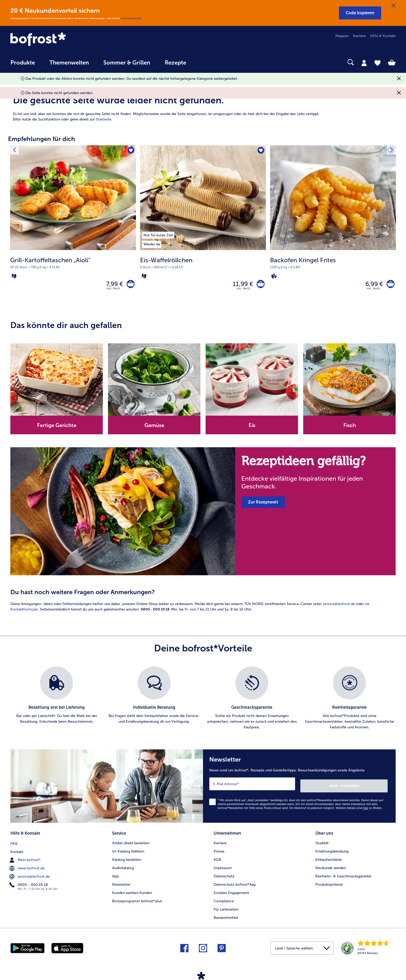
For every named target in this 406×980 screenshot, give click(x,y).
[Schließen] (394, 6)
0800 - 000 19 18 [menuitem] (29, 883)
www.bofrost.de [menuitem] (27, 867)
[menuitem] (23, 65)
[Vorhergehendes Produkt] (15, 151)
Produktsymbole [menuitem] (329, 883)
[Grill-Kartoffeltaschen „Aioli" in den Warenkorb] (130, 285)
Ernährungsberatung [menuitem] (332, 850)
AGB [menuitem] (217, 858)
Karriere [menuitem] (359, 36)
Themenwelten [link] (69, 63)
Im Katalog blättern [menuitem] (128, 850)
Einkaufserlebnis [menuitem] (329, 858)
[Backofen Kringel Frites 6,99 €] (333, 227)
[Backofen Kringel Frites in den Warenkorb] (390, 285)
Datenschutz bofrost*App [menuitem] (235, 883)
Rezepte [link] (175, 63)
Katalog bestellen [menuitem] (127, 858)
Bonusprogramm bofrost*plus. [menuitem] (137, 900)
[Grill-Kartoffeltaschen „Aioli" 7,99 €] (73, 227)
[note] (73, 268)
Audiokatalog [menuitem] (123, 867)
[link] (68, 40)
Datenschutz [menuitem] (224, 875)
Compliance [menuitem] (224, 900)
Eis (252, 427)
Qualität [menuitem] (322, 842)
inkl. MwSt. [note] (114, 290)
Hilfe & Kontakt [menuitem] (383, 36)
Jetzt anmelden (365, 786)
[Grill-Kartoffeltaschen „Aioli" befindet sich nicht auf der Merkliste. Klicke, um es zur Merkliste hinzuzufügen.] (130, 151)
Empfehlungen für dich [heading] (42, 139)
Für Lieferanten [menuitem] (226, 908)
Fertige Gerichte (57, 427)
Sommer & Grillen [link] (127, 63)
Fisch (350, 427)
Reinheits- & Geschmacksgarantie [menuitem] (343, 875)
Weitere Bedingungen (131, 18)
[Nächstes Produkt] (391, 151)
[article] (203, 102)
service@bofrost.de (339, 606)
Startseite (104, 119)
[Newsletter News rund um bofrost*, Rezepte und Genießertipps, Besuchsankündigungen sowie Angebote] (299, 787)
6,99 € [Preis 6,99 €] (372, 285)
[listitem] (158, 234)
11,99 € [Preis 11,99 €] (241, 285)
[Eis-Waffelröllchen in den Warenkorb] (260, 285)
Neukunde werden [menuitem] (331, 867)
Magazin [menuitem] (342, 36)
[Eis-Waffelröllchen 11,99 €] (203, 227)
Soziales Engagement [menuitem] (231, 892)
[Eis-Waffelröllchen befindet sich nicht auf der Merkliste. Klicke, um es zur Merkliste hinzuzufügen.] (260, 151)
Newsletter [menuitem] (121, 883)
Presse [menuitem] (219, 850)
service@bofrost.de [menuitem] (30, 875)
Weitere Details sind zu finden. (359, 808)
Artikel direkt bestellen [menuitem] (131, 842)
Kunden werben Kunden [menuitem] (132, 892)
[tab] (364, 63)
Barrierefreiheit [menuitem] (226, 916)
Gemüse (154, 427)
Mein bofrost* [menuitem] (26, 858)
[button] (360, 13)
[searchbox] (204, 62)
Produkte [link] (23, 63)
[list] (203, 700)
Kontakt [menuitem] (17, 850)
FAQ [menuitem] (14, 842)
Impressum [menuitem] (223, 867)
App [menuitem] (115, 875)
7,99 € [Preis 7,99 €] (113, 285)
